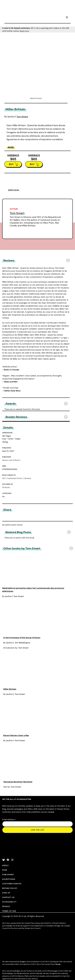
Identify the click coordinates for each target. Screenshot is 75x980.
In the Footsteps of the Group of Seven (22, 638)
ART (4, 478)
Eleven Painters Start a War (16, 735)
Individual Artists (15, 478)
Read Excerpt (36, 98)
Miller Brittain (10, 689)
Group (58, 964)
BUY (11, 164)
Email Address (9, 819)
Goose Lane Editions (11, 460)
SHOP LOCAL (14, 190)
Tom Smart (22, 117)
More (11, 147)
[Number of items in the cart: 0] (67, 18)
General (27, 478)
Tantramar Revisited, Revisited (18, 782)
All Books (6, 487)
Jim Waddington (22, 643)
